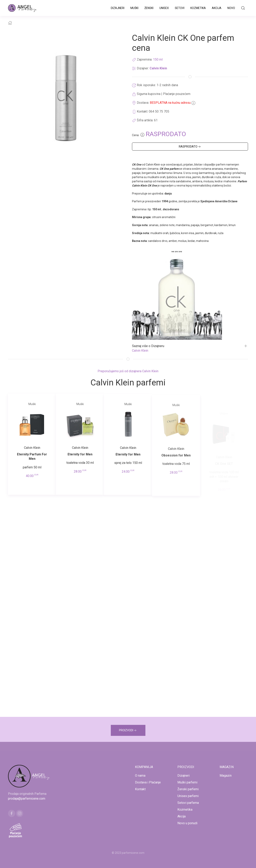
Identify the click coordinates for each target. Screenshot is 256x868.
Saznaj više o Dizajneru (148, 346)
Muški (134, 8)
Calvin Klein (158, 68)
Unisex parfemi (188, 796)
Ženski (149, 8)
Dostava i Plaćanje (148, 782)
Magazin (226, 776)
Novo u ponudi (187, 823)
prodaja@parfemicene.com (27, 799)
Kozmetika (198, 8)
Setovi (180, 8)
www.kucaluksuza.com (124, 858)
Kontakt (140, 789)
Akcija (217, 8)
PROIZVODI (128, 730)
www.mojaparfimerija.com (93, 858)
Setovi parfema (188, 803)
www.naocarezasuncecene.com (160, 858)
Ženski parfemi (188, 789)
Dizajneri (118, 8)
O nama (140, 776)
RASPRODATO (190, 147)
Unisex (164, 8)
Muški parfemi (187, 782)
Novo (231, 8)
